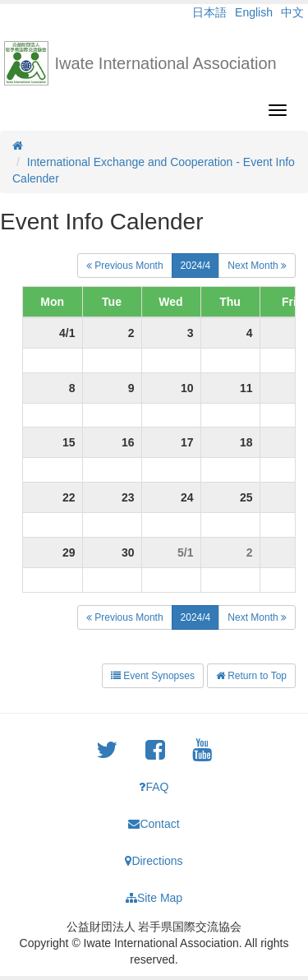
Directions (154, 861)
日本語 (209, 12)
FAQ (154, 787)
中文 (292, 12)
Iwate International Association (166, 63)
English (254, 12)
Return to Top (251, 676)
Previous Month (125, 266)
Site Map (154, 898)
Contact (154, 824)
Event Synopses (153, 676)
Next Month (257, 266)
